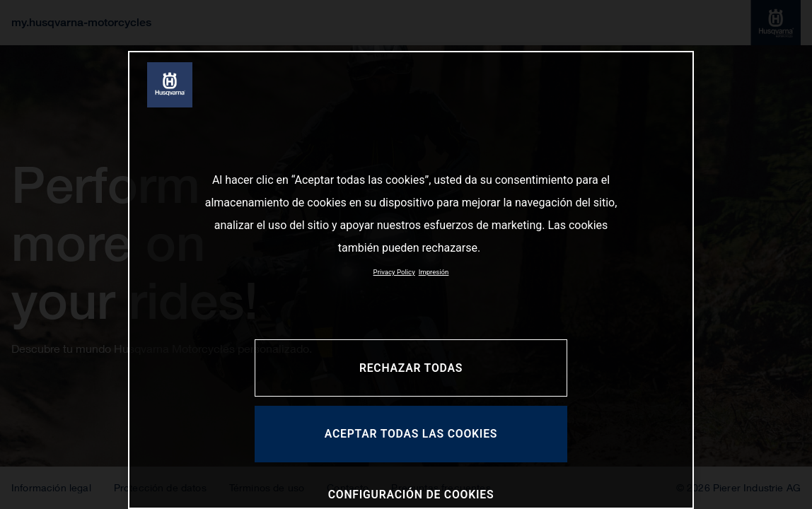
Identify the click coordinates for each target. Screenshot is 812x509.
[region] (411, 280)
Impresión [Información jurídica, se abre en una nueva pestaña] (434, 272)
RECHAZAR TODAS (411, 368)
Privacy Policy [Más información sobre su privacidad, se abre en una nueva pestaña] (394, 272)
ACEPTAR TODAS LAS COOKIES (411, 434)
